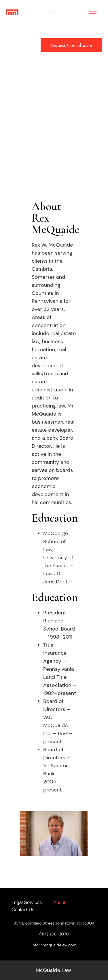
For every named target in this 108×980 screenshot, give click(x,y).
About (59, 903)
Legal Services (27, 903)
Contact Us (23, 910)
